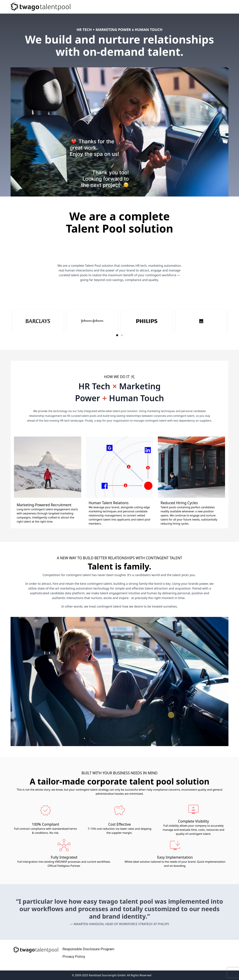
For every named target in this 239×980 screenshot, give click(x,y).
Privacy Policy (74, 957)
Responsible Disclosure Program (88, 949)
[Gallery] (119, 323)
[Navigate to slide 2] (122, 335)
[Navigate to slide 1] (117, 335)
